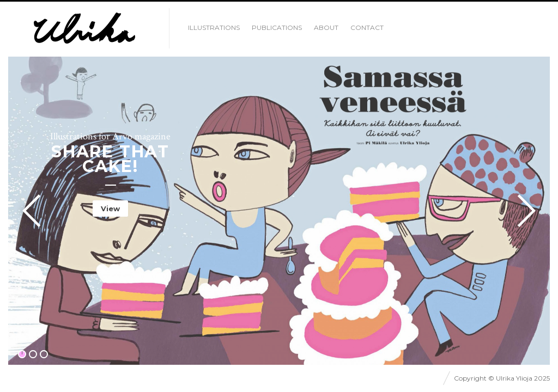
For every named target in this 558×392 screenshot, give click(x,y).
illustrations (214, 27)
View (110, 209)
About (326, 27)
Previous (35, 211)
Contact (367, 27)
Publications (277, 27)
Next (523, 211)
